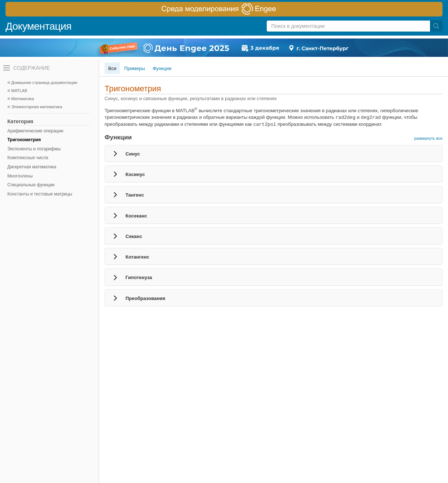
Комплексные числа (28, 158)
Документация (39, 26)
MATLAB (19, 91)
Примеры (134, 68)
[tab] (274, 153)
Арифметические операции (35, 131)
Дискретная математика (32, 167)
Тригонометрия (24, 140)
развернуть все (428, 138)
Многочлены (20, 176)
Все (112, 68)
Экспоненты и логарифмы (34, 149)
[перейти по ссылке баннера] (224, 9)
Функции (162, 68)
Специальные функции (31, 185)
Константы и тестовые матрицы (40, 194)
